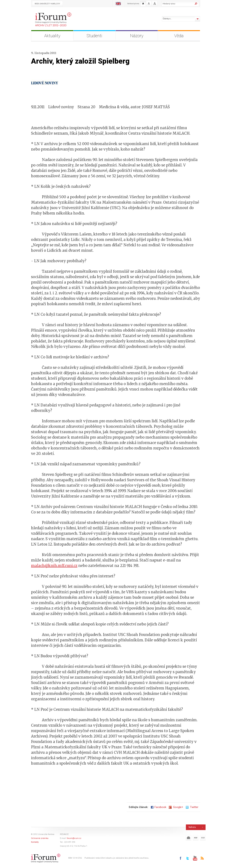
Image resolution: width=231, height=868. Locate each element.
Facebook (158, 807)
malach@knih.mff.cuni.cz (54, 566)
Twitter (192, 807)
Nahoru (192, 827)
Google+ (176, 807)
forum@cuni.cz (74, 838)
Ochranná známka (40, 838)
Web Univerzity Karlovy (47, 4)
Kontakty (35, 842)
